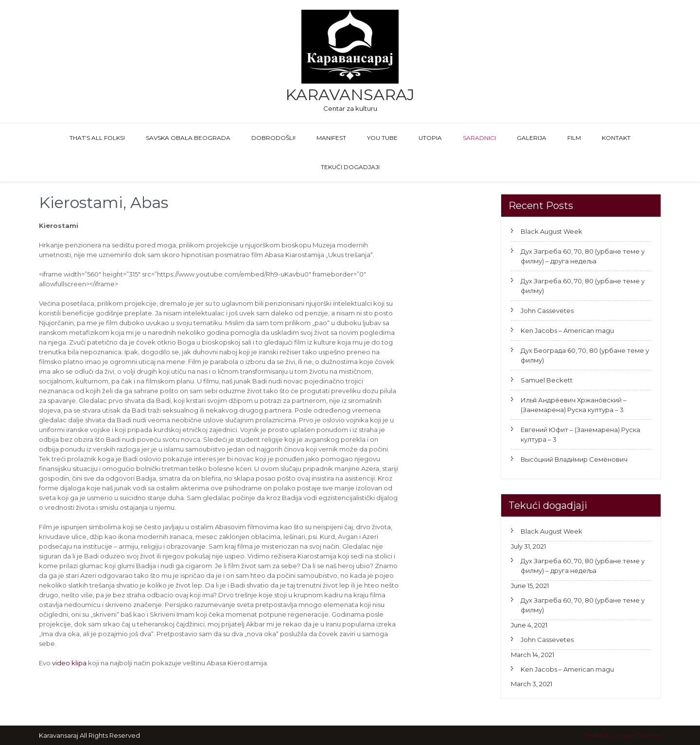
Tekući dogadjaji (350, 167)
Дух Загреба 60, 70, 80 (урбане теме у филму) (583, 286)
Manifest (331, 138)
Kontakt (616, 138)
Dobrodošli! (273, 138)
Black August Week (551, 231)
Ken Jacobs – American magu (567, 330)
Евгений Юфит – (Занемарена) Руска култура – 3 (580, 434)
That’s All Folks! (97, 138)
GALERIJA (532, 138)
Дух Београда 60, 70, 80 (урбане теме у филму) (585, 355)
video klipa (69, 663)
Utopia (430, 138)
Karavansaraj (350, 95)
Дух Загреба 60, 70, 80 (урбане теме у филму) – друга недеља (583, 256)
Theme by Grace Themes (622, 735)
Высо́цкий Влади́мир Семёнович (574, 459)
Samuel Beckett (547, 380)
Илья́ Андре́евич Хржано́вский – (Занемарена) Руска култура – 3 (574, 405)
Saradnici (479, 138)
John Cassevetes (547, 311)
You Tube (382, 138)
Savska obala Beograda (188, 138)
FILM (574, 138)
